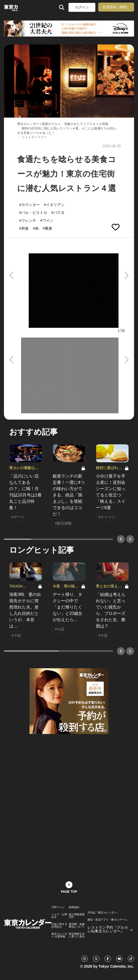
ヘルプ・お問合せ (59, 916)
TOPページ (58, 907)
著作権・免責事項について (77, 926)
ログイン (82, 7)
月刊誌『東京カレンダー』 (103, 913)
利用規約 (74, 907)
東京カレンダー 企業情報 (59, 935)
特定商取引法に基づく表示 (77, 935)
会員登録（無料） (116, 7)
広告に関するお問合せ (59, 926)
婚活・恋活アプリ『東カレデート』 (109, 920)
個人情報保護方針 (77, 916)
